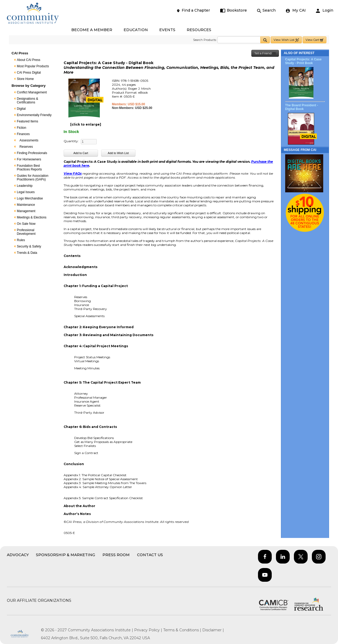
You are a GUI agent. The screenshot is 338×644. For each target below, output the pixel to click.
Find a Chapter (193, 10)
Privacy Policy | (149, 630)
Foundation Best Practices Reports (29, 168)
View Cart (314, 40)
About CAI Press (29, 60)
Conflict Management (32, 92)
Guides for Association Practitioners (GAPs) (33, 178)
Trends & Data (27, 253)
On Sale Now (26, 224)
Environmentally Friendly (34, 115)
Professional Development (26, 232)
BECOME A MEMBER (92, 30)
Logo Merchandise (30, 198)
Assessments (29, 140)
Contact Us (150, 555)
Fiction (22, 128)
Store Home (25, 79)
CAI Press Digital (29, 73)
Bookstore (234, 10)
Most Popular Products (33, 66)
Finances (23, 134)
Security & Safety (29, 246)
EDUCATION (136, 30)
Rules (21, 240)
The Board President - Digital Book (302, 107)
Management (26, 211)
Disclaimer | (213, 630)
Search (266, 10)
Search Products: (205, 40)
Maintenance (26, 205)
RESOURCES (199, 30)
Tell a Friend (265, 53)
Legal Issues (26, 192)
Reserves (26, 147)
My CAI (296, 10)
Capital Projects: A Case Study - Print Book (303, 61)
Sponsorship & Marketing (65, 555)
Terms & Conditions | (183, 630)
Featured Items (28, 121)
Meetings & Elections (32, 217)
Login (325, 10)
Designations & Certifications (28, 101)
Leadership (25, 186)
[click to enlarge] (86, 124)
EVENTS (167, 30)
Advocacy (18, 555)
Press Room (116, 555)
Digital (21, 109)
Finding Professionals (32, 153)
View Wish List (286, 40)
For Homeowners (29, 159)
